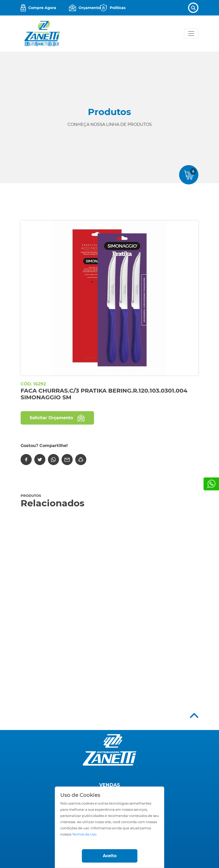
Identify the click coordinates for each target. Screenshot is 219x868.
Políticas (118, 8)
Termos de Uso (84, 834)
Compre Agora (42, 8)
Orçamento (89, 8)
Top (194, 715)
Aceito (110, 856)
